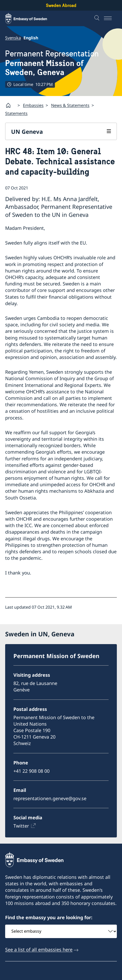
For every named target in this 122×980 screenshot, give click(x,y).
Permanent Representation (61, 63)
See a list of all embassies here (39, 949)
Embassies (33, 105)
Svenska (13, 38)
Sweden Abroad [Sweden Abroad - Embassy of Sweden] (61, 5)
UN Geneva (27, 131)
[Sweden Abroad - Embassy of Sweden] (31, 18)
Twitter (21, 826)
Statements (16, 113)
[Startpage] (10, 105)
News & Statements (70, 105)
